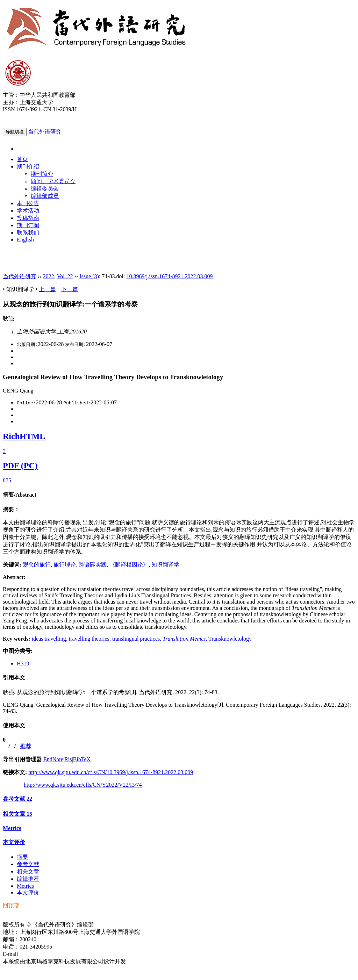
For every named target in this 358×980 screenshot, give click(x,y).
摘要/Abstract (20, 495)
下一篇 (70, 289)
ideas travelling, (50, 639)
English (25, 240)
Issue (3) (89, 276)
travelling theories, (91, 639)
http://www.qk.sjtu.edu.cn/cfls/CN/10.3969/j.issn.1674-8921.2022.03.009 (111, 772)
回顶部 (11, 905)
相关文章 (17, 814)
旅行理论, (66, 565)
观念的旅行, (38, 565)
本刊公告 (28, 203)
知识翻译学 (165, 565)
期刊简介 (42, 174)
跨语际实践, (94, 565)
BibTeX (82, 759)
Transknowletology (230, 639)
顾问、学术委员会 (53, 181)
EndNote (53, 759)
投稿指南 (28, 218)
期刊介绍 (28, 167)
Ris (68, 759)
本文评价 (14, 842)
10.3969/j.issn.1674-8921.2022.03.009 (169, 276)
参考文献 (17, 799)
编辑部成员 (45, 196)
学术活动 (28, 211)
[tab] (179, 495)
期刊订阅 (28, 225)
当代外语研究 (45, 132)
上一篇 (47, 289)
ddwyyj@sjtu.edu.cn (47, 954)
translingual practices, (137, 639)
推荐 (26, 746)
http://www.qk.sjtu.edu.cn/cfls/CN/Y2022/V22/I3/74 (83, 785)
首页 (22, 159)
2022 (49, 276)
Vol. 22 (65, 276)
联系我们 (28, 233)
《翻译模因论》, (130, 565)
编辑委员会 (45, 189)
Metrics (12, 828)
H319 (23, 664)
